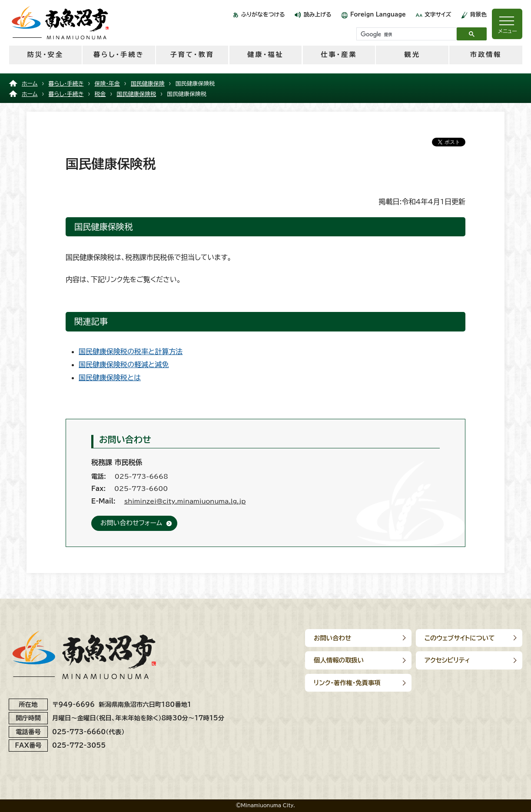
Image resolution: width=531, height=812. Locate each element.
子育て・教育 (192, 55)
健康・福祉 (265, 55)
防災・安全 (45, 55)
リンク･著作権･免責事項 (347, 683)
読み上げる (318, 15)
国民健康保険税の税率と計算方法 (131, 351)
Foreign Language (378, 15)
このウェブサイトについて (460, 638)
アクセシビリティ (447, 660)
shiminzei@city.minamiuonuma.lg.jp (185, 501)
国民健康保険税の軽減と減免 (124, 365)
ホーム (30, 84)
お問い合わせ (332, 638)
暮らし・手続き (119, 55)
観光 (412, 55)
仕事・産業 (339, 55)
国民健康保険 (148, 84)
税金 (100, 94)
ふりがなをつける (263, 15)
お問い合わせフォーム (131, 523)
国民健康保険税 (137, 94)
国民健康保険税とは (110, 378)
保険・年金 (107, 84)
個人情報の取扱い (339, 660)
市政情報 (486, 55)
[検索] (406, 34)
